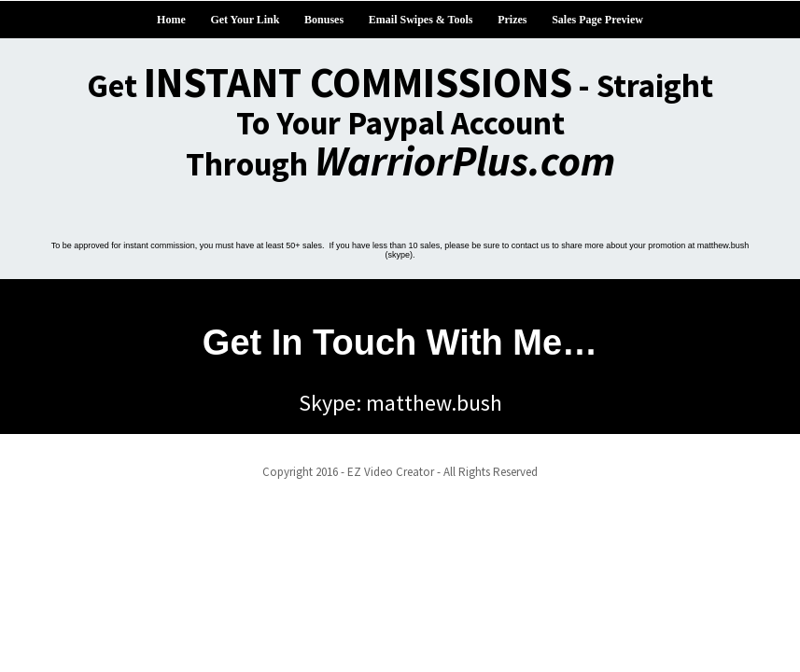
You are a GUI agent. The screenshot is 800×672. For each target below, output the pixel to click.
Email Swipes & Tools (421, 20)
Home (171, 20)
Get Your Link (245, 20)
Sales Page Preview (597, 20)
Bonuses (324, 20)
